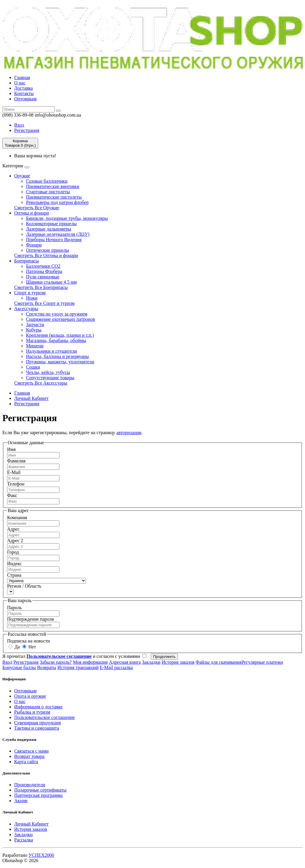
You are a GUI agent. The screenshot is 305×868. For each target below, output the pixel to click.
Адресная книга (125, 662)
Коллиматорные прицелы (51, 224)
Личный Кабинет (31, 398)
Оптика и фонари (31, 213)
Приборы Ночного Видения (54, 240)
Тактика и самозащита (37, 728)
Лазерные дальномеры (49, 229)
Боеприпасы (26, 261)
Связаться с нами (31, 751)
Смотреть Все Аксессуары (41, 383)
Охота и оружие (30, 696)
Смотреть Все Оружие (37, 208)
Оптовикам (25, 99)
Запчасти (35, 325)
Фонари (34, 245)
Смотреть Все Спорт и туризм (44, 303)
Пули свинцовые (43, 277)
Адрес (13, 529)
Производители (30, 785)
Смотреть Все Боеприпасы (41, 287)
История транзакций (78, 667)
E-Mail (14, 472)
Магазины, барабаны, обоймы (56, 340)
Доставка (23, 88)
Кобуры (34, 330)
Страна (14, 575)
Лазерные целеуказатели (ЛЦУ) (58, 234)
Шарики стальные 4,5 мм (51, 282)
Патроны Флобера (44, 271)
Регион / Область (24, 586)
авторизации (129, 433)
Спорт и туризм (30, 293)
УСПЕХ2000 (41, 855)
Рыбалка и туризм (32, 712)
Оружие (22, 176)
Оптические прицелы (47, 250)
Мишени (35, 346)
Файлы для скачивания (219, 662)
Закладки (151, 662)
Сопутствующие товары (50, 378)
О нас (20, 83)
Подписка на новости (29, 641)
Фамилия (16, 461)
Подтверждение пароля (30, 619)
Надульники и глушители (52, 351)
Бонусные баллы (19, 667)
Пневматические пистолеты (54, 197)
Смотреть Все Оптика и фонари (46, 255)
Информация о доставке (38, 707)
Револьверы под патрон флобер (57, 202)
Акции (21, 801)
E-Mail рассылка (116, 667)
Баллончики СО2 (43, 266)
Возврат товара (29, 756)
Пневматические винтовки (53, 186)
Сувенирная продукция (37, 723)
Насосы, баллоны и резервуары (57, 356)
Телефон (16, 484)
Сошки (33, 367)
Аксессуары (26, 309)
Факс (12, 495)
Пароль (14, 608)
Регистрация (27, 130)
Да (14, 647)
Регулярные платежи (262, 662)
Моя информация (90, 662)
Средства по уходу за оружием (57, 314)
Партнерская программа (38, 795)
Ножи (32, 298)
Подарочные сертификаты (40, 790)
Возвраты (47, 667)
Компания (17, 518)
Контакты (24, 93)
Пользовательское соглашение (44, 717)
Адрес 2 (15, 541)
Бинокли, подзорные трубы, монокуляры (67, 218)
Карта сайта (26, 762)
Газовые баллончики (47, 181)
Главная (22, 77)
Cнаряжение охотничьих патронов (60, 319)
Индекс (14, 564)
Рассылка (24, 840)
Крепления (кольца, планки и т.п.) (60, 335)
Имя (11, 449)
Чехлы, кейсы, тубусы (48, 372)
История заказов (178, 662)
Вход (19, 125)
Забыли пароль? (56, 662)
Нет (29, 647)
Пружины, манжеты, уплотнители (60, 362)
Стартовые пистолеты (48, 192)
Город (13, 552)
